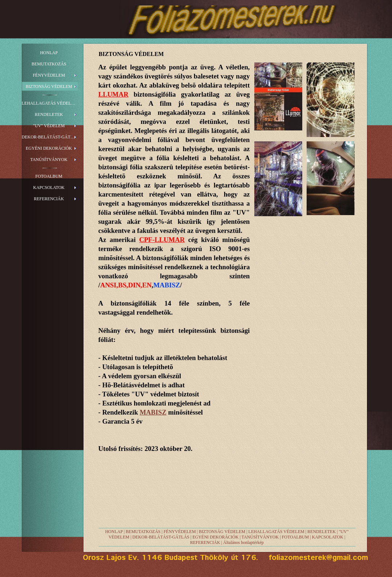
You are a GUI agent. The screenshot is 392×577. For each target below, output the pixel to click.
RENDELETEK (322, 532)
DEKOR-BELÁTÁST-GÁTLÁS (161, 537)
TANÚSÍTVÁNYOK (260, 537)
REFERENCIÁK (205, 542)
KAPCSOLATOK (327, 537)
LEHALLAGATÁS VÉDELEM (276, 532)
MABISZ (153, 412)
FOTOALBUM (295, 537)
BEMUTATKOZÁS (143, 532)
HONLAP (114, 532)
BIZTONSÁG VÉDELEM (222, 532)
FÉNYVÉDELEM (180, 532)
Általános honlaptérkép (243, 542)
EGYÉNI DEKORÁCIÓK (216, 537)
